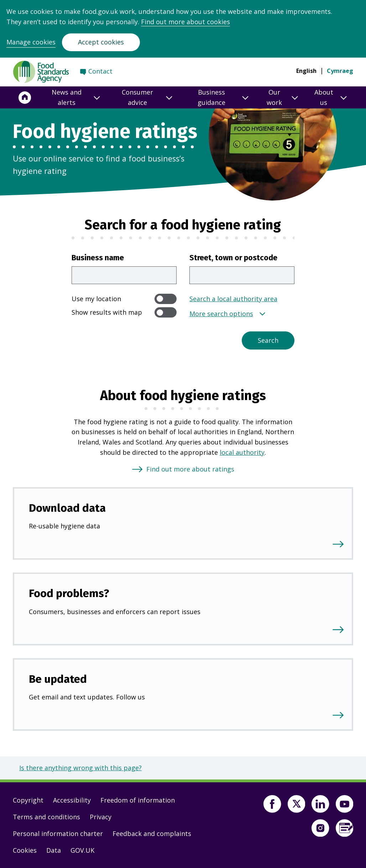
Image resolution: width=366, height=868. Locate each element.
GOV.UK (82, 850)
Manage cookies (31, 42)
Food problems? (69, 593)
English (306, 71)
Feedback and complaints (152, 834)
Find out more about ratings (190, 469)
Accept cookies (101, 42)
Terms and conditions (46, 817)
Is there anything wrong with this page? (80, 768)
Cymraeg (340, 71)
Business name (98, 258)
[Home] (25, 97)
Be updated (58, 679)
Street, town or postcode (233, 258)
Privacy (101, 817)
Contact (100, 71)
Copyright (28, 800)
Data (54, 850)
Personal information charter (58, 834)
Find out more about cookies (185, 22)
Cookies (25, 850)
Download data (67, 508)
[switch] (166, 299)
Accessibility (72, 800)
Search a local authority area (233, 299)
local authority (242, 452)
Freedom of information (138, 800)
